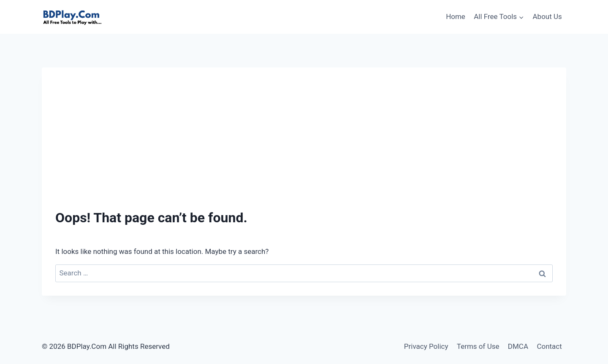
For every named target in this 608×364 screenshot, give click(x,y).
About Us (547, 16)
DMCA (518, 346)
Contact (549, 346)
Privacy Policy (426, 346)
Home (456, 16)
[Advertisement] (304, 144)
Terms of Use (478, 346)
